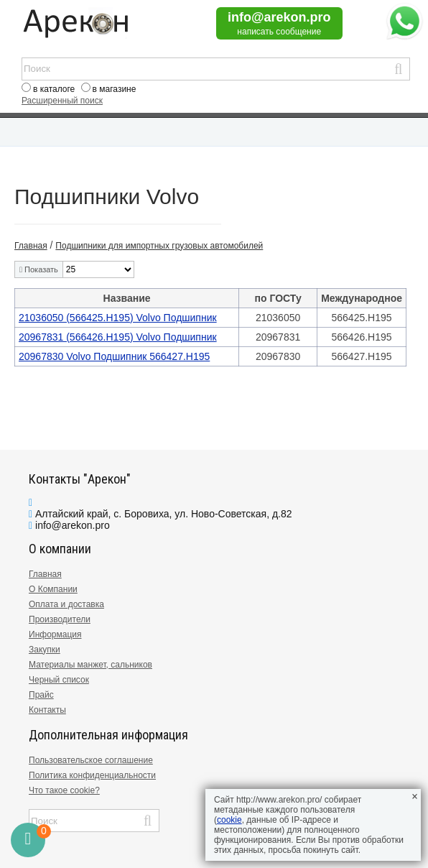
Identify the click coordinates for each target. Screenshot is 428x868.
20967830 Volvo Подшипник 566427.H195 (114, 356)
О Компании (53, 589)
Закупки (45, 650)
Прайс (41, 695)
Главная (45, 574)
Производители (60, 619)
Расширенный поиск (62, 101)
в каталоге (54, 89)
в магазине (115, 89)
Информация (55, 634)
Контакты (47, 710)
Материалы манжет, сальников (90, 665)
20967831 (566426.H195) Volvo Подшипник (118, 337)
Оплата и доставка (66, 604)
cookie (229, 820)
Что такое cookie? (64, 790)
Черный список (59, 680)
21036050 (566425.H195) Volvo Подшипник (118, 318)
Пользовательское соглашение (91, 760)
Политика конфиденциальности (92, 775)
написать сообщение (279, 32)
